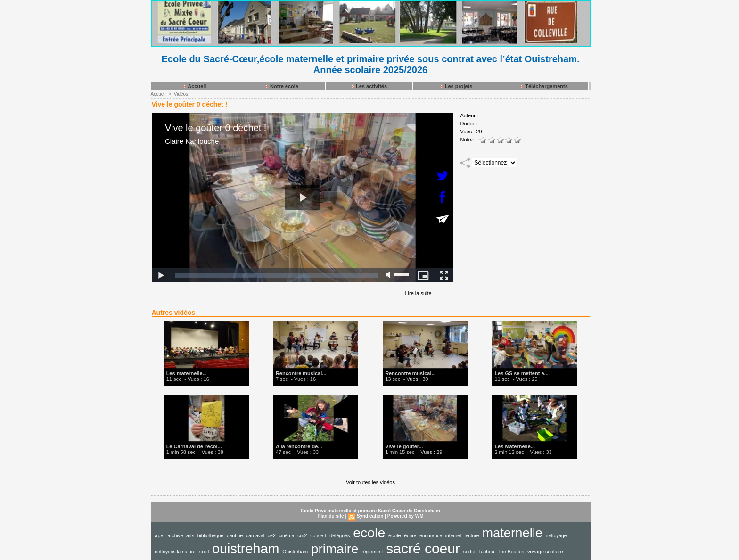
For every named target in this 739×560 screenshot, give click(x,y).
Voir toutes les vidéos (370, 482)
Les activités (369, 86)
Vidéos (181, 94)
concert (318, 536)
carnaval (255, 536)
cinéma (287, 536)
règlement (372, 552)
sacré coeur (423, 548)
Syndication (370, 516)
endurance (431, 536)
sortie (469, 552)
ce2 (272, 535)
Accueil (195, 86)
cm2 (302, 535)
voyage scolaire (545, 552)
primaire (335, 549)
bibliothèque (211, 536)
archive (176, 536)
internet (453, 536)
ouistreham (246, 549)
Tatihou (486, 552)
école (395, 535)
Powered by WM (406, 516)
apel (160, 535)
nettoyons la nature (175, 552)
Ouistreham (295, 552)
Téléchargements (544, 86)
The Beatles (511, 552)
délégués (340, 535)
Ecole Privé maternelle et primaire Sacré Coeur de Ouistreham (370, 511)
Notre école (282, 86)
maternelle (512, 533)
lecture (472, 536)
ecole (369, 533)
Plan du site (331, 516)
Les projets (456, 86)
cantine (235, 535)
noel (204, 552)
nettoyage (556, 536)
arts (190, 536)
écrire (411, 536)
